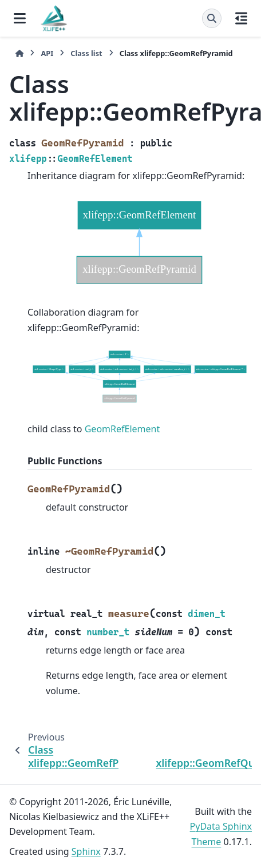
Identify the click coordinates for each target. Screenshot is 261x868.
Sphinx (86, 851)
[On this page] (241, 18)
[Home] (19, 53)
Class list (86, 53)
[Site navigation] (20, 18)
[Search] (212, 18)
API (47, 53)
